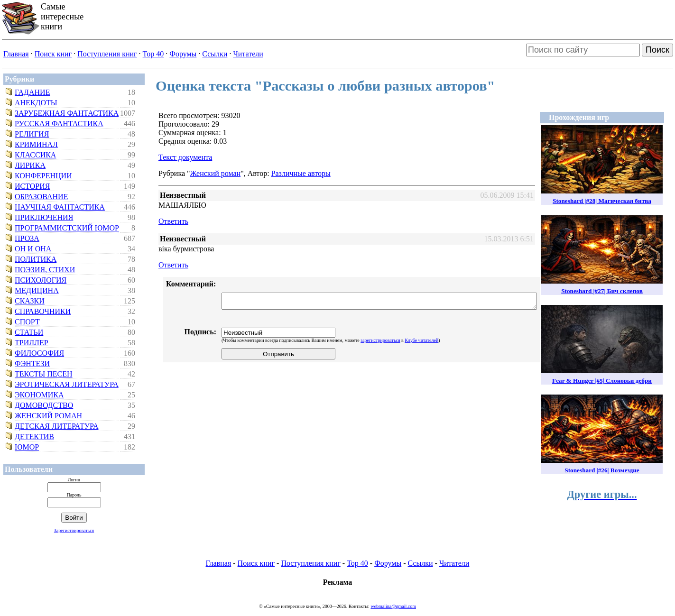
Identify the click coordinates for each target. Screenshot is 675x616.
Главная (16, 54)
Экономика (39, 395)
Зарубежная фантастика (67, 113)
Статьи (29, 332)
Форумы (183, 54)
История (32, 186)
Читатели (248, 54)
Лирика (30, 165)
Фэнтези (32, 363)
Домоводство (44, 405)
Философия (39, 353)
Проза (27, 238)
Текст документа (185, 157)
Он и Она (33, 249)
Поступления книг (107, 54)
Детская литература (57, 426)
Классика (35, 155)
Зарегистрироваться (74, 530)
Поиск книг (53, 54)
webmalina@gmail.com (393, 606)
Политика (36, 259)
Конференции (43, 176)
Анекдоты (36, 103)
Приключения (44, 217)
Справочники (43, 311)
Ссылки (215, 54)
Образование (41, 197)
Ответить (173, 221)
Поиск (657, 50)
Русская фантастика (59, 124)
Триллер (32, 343)
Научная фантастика (60, 207)
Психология (41, 280)
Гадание (32, 92)
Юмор (27, 447)
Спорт (27, 322)
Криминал (36, 144)
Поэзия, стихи (45, 270)
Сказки (30, 301)
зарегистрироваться (380, 340)
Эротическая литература (67, 384)
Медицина (37, 290)
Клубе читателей (421, 340)
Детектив (34, 437)
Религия (32, 134)
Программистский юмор (67, 228)
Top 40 (153, 54)
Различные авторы (301, 173)
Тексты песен (44, 374)
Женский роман (48, 416)
